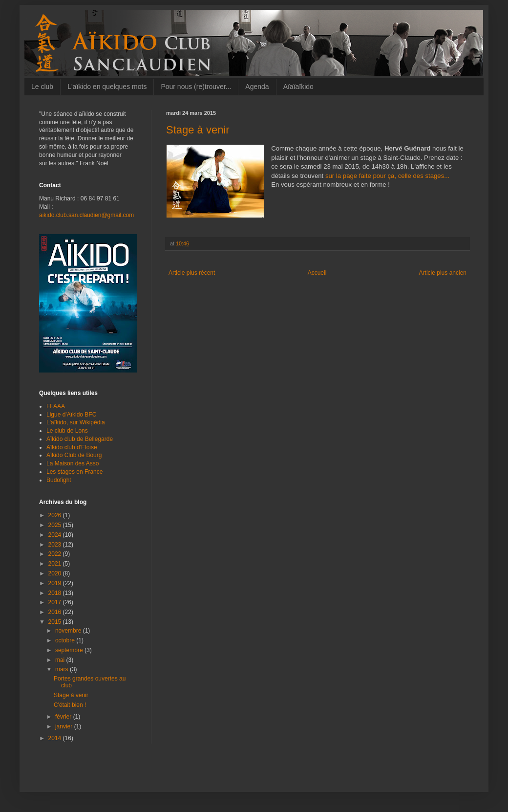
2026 (56, 515)
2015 (56, 622)
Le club (42, 87)
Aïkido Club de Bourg (74, 455)
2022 (56, 554)
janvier (65, 726)
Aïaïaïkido (298, 87)
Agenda (257, 87)
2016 (56, 612)
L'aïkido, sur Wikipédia (76, 422)
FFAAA (56, 406)
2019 (56, 583)
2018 (56, 593)
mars (63, 669)
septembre (70, 650)
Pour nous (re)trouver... (196, 87)
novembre (69, 631)
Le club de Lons (67, 431)
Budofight (59, 480)
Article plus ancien (443, 273)
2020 (56, 573)
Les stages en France (74, 472)
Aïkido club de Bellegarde (80, 439)
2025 (56, 525)
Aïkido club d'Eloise (72, 447)
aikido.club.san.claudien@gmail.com (86, 215)
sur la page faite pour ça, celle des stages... (387, 176)
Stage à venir (71, 695)
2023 (56, 545)
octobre (66, 640)
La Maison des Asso (73, 463)
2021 (56, 564)
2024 (56, 535)
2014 (56, 738)
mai (61, 660)
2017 (56, 602)
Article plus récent (192, 273)
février (64, 717)
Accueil (317, 273)
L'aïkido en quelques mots (107, 87)
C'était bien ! (70, 705)
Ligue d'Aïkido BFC (71, 415)
